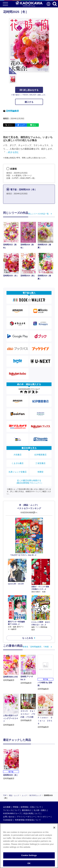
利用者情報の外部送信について (28, 799)
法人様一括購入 (40, 789)
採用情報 (24, 786)
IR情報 (15, 786)
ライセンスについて (11, 789)
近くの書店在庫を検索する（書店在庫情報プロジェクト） (29, 482)
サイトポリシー (44, 796)
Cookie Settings (29, 857)
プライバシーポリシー (26, 796)
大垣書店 (17, 455)
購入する (29, 102)
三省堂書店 (40, 463)
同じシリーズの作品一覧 (39, 214)
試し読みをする (29, 90)
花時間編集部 (12, 111)
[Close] (54, 829)
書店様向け (27, 789)
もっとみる (28, 638)
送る (34, 125)
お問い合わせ (9, 796)
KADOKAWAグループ (12, 792)
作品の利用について (32, 792)
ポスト (10, 125)
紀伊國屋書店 (41, 455)
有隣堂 (40, 472)
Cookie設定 (8, 799)
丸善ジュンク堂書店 (18, 472)
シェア (22, 125)
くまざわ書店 (17, 463)
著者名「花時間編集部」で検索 (36, 647)
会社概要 (7, 786)
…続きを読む (12, 152)
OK (29, 865)
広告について (36, 786)
